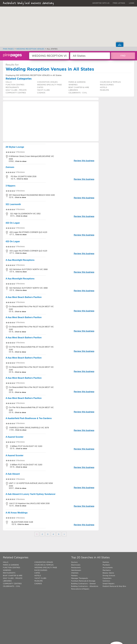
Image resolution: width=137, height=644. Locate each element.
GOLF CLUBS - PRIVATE (16, 90)
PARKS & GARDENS (77, 82)
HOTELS (103, 87)
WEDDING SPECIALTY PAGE (49, 85)
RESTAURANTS (12, 87)
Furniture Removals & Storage (83, 581)
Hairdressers (76, 570)
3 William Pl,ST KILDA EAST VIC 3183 (26, 446)
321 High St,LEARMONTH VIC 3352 (25, 214)
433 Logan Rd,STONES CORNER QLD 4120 (28, 232)
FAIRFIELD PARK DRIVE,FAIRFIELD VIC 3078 (29, 428)
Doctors (74, 562)
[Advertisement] (51, 121)
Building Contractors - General (83, 584)
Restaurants (76, 567)
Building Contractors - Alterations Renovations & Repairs (85, 588)
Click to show (21, 161)
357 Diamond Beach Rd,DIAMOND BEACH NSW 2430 (32, 195)
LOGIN (132, 3)
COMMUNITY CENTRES (16, 93)
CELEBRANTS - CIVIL (78, 93)
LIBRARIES (73, 90)
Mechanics (107, 570)
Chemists (75, 573)
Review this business (84, 161)
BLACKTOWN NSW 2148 (22, 522)
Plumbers (106, 565)
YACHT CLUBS (43, 90)
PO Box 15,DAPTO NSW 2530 (24, 176)
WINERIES (73, 85)
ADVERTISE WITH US (101, 3)
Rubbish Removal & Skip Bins (114, 586)
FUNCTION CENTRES (15, 85)
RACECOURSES (107, 85)
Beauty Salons (108, 573)
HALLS (9, 82)
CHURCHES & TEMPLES (110, 82)
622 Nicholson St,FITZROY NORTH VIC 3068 (29, 269)
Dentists (106, 562)
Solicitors (106, 581)
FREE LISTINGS (119, 3)
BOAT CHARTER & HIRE (79, 87)
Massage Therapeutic (80, 578)
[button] (72, 27)
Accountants (108, 567)
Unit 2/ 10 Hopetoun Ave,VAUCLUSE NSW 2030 (29, 503)
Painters (74, 575)
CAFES (40, 87)
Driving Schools (109, 575)
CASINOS (41, 93)
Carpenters (107, 578)
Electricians (76, 565)
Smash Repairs (109, 584)
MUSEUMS (104, 90)
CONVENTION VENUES (47, 82)
